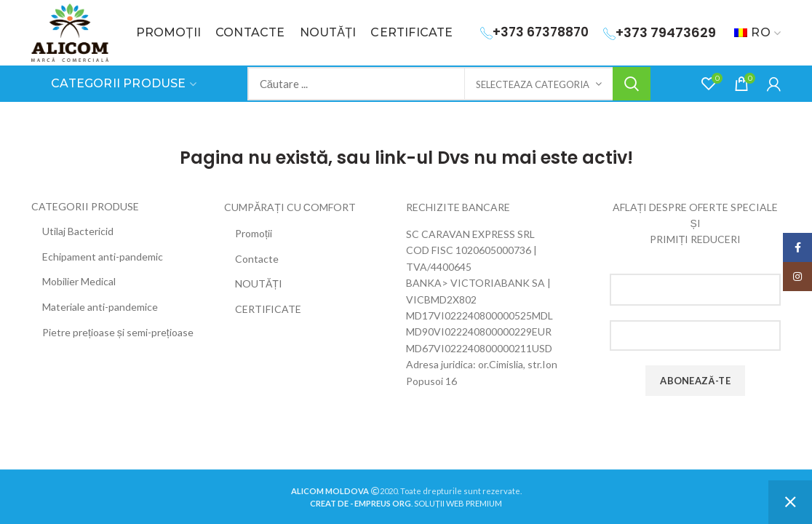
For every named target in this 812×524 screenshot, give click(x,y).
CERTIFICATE (268, 309)
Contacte (257, 259)
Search (632, 84)
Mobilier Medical (79, 281)
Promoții (254, 233)
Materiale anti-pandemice (100, 307)
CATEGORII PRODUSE (85, 206)
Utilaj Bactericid (78, 231)
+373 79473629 (660, 32)
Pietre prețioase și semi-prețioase (118, 332)
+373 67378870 (534, 32)
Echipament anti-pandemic (103, 257)
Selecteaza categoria (533, 84)
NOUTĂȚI (259, 283)
